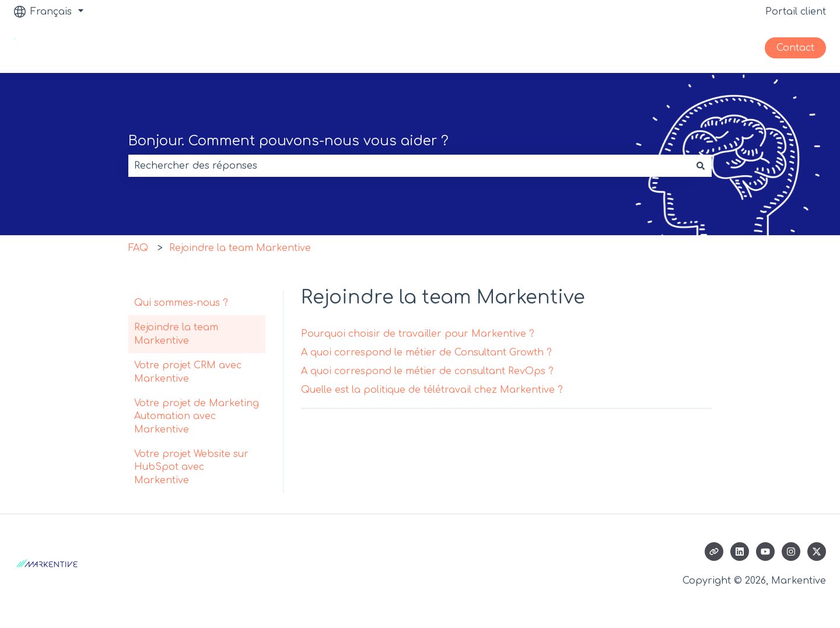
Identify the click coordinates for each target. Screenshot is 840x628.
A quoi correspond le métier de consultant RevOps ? (427, 371)
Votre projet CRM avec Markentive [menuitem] (188, 372)
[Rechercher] (701, 166)
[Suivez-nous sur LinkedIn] (740, 552)
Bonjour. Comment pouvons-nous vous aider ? (288, 141)
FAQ (138, 248)
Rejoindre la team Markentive (240, 248)
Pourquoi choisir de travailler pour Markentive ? (418, 334)
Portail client (796, 12)
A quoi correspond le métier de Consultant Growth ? (426, 353)
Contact (795, 48)
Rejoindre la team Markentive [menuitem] (176, 334)
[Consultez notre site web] (714, 552)
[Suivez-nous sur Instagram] (791, 552)
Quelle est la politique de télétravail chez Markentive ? (432, 390)
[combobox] (409, 166)
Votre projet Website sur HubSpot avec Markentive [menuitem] (191, 467)
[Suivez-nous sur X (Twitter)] (817, 552)
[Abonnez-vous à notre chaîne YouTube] (765, 552)
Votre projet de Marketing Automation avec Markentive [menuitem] (197, 416)
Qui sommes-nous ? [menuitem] (181, 303)
